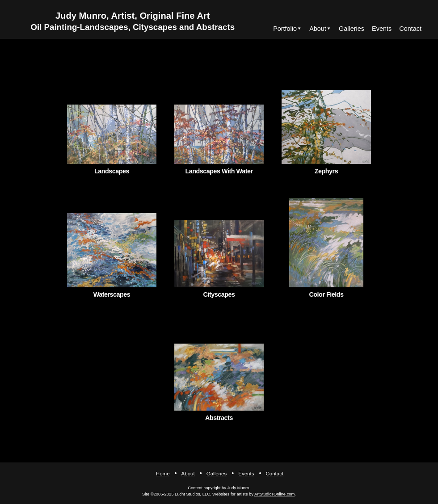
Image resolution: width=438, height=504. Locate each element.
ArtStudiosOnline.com (274, 494)
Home (163, 474)
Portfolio (285, 29)
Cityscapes (219, 294)
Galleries (352, 29)
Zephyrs (326, 171)
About (318, 29)
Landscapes (112, 171)
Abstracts (219, 418)
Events (382, 29)
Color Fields (326, 294)
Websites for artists (230, 494)
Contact (410, 29)
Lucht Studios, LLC (192, 494)
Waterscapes (112, 294)
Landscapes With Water (219, 171)
